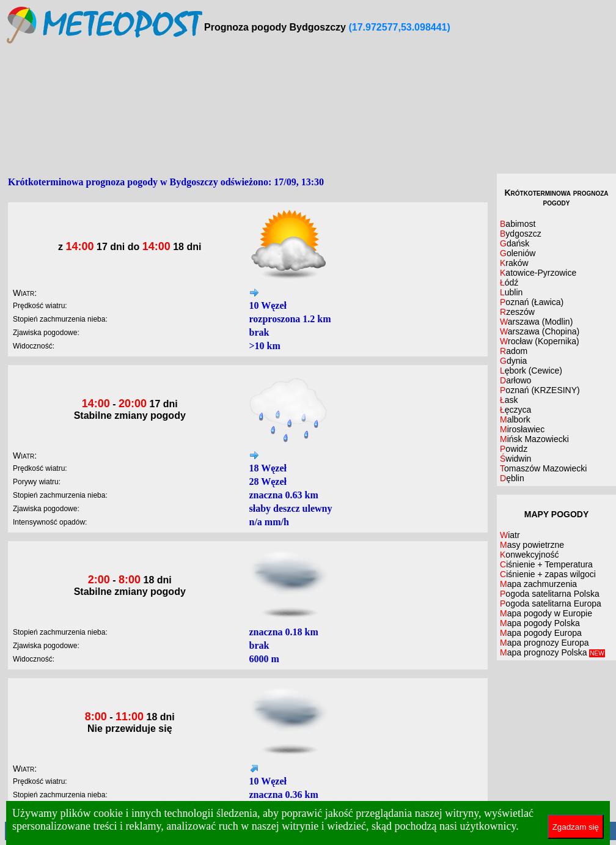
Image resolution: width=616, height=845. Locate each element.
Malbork (515, 419)
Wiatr (510, 535)
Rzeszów (517, 312)
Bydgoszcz (521, 234)
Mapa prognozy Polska (552, 652)
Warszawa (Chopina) (540, 331)
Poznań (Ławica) (532, 302)
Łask (509, 400)
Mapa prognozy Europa (544, 643)
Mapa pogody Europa (541, 633)
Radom (514, 351)
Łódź (509, 282)
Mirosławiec (522, 429)
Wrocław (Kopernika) (540, 341)
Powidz (514, 449)
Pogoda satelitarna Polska (550, 594)
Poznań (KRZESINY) (540, 390)
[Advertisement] (311, 109)
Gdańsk (515, 243)
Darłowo (515, 380)
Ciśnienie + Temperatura (546, 564)
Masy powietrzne (532, 545)
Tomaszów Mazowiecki (543, 468)
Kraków (514, 263)
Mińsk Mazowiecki (534, 439)
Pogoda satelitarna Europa (551, 603)
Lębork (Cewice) (531, 371)
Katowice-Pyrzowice (538, 273)
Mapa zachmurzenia (538, 584)
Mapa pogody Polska (540, 623)
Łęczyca (515, 410)
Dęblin (512, 478)
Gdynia (513, 361)
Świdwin (515, 459)
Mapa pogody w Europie (546, 613)
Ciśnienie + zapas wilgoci (548, 574)
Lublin (511, 292)
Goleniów (518, 253)
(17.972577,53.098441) (399, 27)
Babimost (518, 224)
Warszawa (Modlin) (536, 322)
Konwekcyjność (530, 555)
